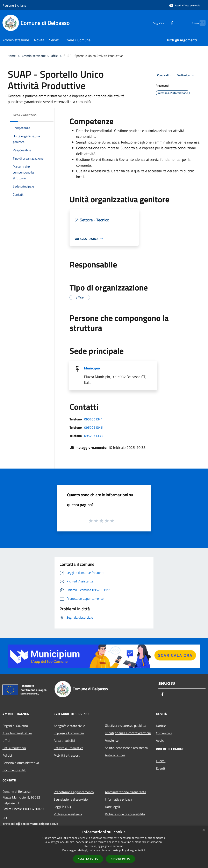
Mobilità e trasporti (67, 755)
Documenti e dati (14, 770)
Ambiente (112, 740)
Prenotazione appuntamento (74, 792)
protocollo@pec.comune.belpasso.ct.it (30, 824)
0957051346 (93, 427)
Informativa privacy (119, 799)
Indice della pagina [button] (25, 115)
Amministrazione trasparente (125, 792)
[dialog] (104, 847)
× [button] (203, 830)
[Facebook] (164, 23)
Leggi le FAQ (62, 807)
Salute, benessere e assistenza (126, 748)
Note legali (112, 807)
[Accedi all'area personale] (185, 5)
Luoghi (161, 761)
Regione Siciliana (14, 5)
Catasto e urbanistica (69, 748)
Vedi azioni (187, 75)
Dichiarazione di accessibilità (125, 814)
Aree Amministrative (17, 733)
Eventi (160, 768)
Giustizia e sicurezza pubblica (125, 726)
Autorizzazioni (115, 755)
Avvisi (160, 741)
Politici (7, 755)
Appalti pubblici (64, 741)
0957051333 (93, 436)
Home (12, 56)
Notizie (161, 726)
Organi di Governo (15, 726)
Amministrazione (34, 56)
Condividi (166, 75)
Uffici (55, 56)
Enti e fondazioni (14, 748)
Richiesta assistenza (68, 814)
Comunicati (164, 733)
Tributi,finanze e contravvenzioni (128, 733)
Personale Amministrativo (21, 763)
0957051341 (93, 419)
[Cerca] (201, 23)
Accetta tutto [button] (88, 859)
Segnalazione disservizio (71, 799)
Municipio (92, 368)
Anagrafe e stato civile (69, 726)
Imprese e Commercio (69, 733)
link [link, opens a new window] (144, 850)
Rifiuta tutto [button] (120, 859)
